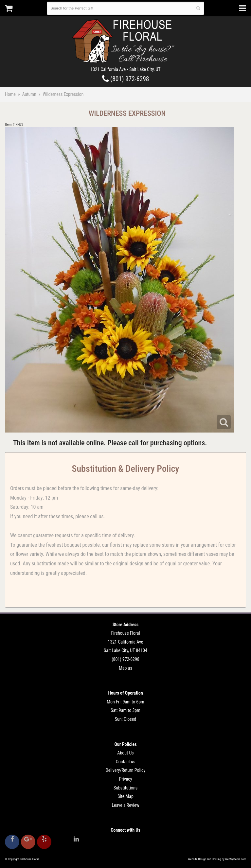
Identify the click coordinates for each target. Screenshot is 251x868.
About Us (125, 753)
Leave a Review (125, 805)
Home (10, 94)
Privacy (125, 779)
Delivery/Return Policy (126, 770)
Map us (126, 668)
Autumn (29, 94)
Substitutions (126, 788)
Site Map (126, 796)
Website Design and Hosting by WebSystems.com (217, 859)
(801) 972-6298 (126, 79)
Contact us (126, 762)
